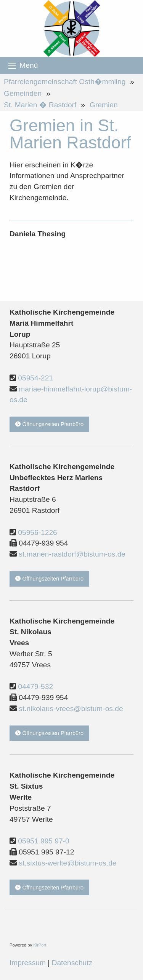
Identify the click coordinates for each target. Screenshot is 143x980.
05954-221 (35, 378)
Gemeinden (23, 93)
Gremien (104, 105)
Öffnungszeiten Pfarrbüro (49, 424)
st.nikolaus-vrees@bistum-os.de (71, 709)
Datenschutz (72, 963)
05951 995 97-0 (43, 841)
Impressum (28, 963)
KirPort (40, 945)
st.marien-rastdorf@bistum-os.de (72, 554)
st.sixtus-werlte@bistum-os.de (67, 863)
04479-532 (35, 686)
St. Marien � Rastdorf (40, 105)
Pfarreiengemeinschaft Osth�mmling (65, 82)
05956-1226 (37, 532)
